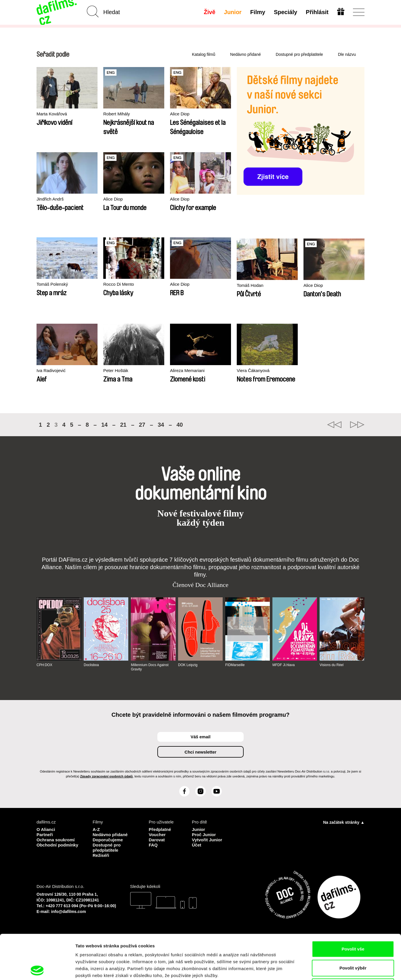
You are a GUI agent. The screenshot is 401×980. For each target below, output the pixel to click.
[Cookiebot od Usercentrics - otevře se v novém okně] (37, 969)
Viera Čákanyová (253, 370)
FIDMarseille (235, 665)
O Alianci (46, 829)
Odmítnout (353, 942)
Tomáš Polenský (52, 284)
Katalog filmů (204, 54)
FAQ (153, 845)
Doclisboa (91, 665)
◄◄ (334, 425)
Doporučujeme (108, 840)
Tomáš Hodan (250, 285)
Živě (210, 12)
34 (161, 425)
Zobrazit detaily (304, 969)
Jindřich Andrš (50, 199)
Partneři (45, 835)
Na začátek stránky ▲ (344, 822)
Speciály (286, 12)
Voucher (157, 835)
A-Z (96, 829)
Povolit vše (353, 904)
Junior (233, 12)
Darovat (157, 840)
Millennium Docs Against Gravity (150, 667)
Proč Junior (204, 835)
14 (104, 425)
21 (123, 425)
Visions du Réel (332, 665)
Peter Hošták (116, 370)
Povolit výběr (353, 923)
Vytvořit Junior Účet (207, 842)
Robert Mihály (117, 114)
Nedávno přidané (246, 54)
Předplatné (160, 829)
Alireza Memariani (187, 370)
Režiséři (101, 855)
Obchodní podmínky (57, 845)
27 (142, 425)
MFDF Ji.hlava (283, 665)
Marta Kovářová (52, 114)
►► (357, 425)
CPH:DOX (44, 665)
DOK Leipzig (188, 665)
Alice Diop (180, 114)
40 (180, 425)
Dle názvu (347, 54)
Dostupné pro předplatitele (299, 54)
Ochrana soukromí (56, 840)
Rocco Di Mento (119, 284)
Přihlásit (317, 12)
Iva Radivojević (51, 370)
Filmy (258, 12)
